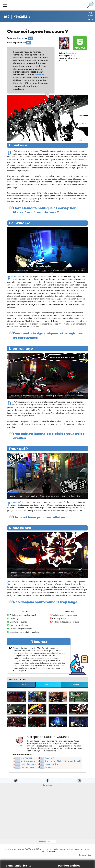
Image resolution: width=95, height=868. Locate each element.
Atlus (73, 56)
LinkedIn (74, 685)
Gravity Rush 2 (52, 764)
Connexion (48, 785)
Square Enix (71, 53)
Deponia (49, 767)
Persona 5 (40, 75)
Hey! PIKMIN (26, 758)
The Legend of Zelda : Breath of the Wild (63, 761)
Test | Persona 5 (16, 16)
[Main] (5, 5)
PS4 (31, 39)
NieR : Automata (28, 761)
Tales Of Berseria (28, 764)
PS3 (29, 43)
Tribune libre (85, 855)
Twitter (48, 685)
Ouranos (20, 38)
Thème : (47, 842)
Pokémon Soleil (27, 767)
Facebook (21, 685)
